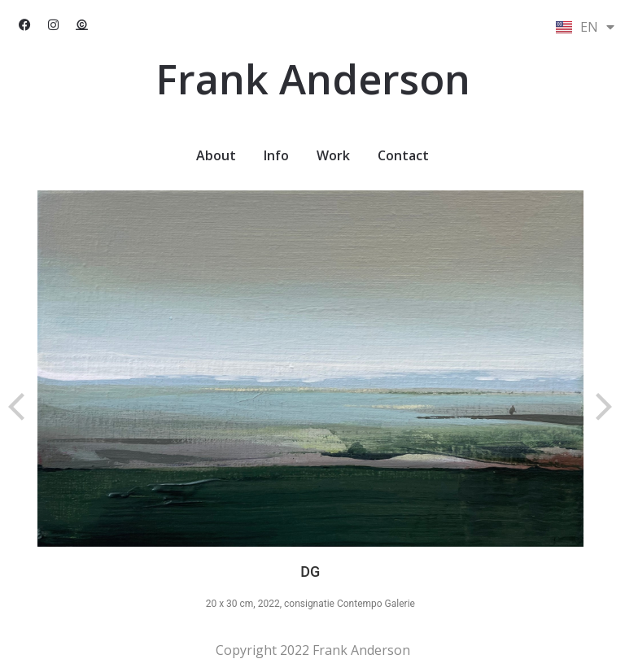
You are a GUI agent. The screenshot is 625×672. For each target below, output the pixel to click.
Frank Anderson (313, 79)
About (216, 155)
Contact (403, 155)
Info (276, 155)
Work (333, 155)
